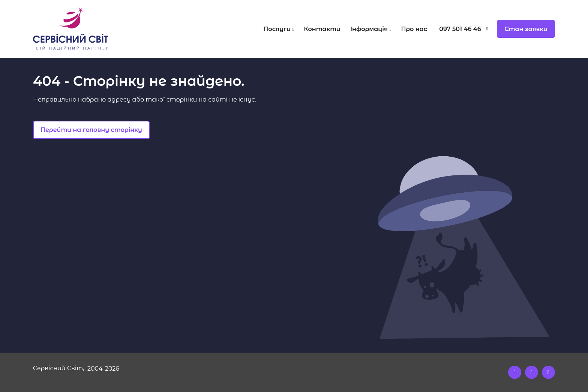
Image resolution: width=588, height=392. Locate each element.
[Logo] (98, 29)
